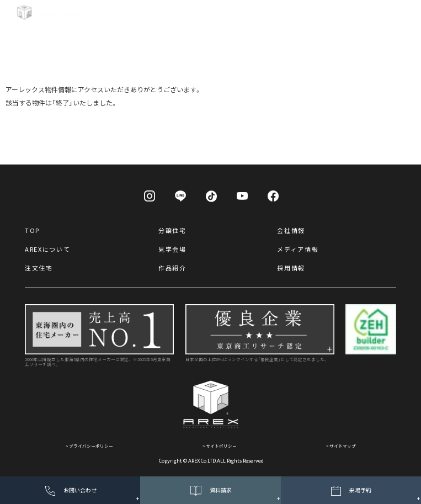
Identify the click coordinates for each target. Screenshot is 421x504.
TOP (32, 230)
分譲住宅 (172, 230)
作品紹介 (172, 268)
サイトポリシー (221, 446)
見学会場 (172, 249)
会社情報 (291, 230)
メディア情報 (298, 249)
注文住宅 (39, 268)
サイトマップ (343, 446)
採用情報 (291, 268)
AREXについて (47, 249)
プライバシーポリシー (91, 446)
